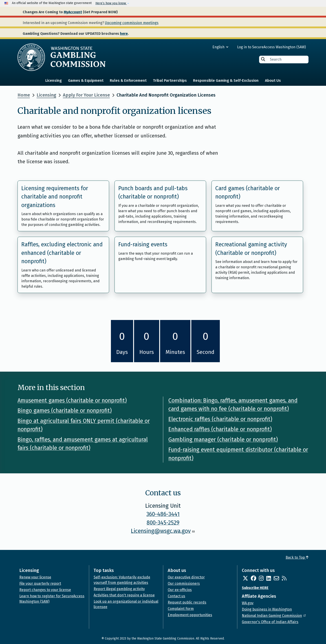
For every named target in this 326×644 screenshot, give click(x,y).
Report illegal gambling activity (119, 589)
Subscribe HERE (255, 588)
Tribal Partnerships (170, 80)
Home (24, 95)
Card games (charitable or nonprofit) (248, 193)
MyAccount (73, 12)
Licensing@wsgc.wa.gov (163, 531)
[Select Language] (204, 47)
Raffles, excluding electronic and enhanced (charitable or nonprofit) (62, 253)
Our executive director (186, 577)
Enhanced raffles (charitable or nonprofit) (220, 429)
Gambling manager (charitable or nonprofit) (223, 440)
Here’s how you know (111, 3)
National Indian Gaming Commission (274, 616)
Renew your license (35, 577)
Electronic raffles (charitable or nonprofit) (220, 419)
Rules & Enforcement (128, 80)
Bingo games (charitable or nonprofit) (65, 411)
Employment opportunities (190, 615)
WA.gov (248, 603)
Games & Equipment (86, 80)
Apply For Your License (86, 95)
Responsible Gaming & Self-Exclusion (226, 80)
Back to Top (297, 557)
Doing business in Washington (267, 609)
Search (263, 59)
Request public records (187, 602)
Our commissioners (184, 583)
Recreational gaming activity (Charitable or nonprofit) (251, 249)
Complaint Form (181, 609)
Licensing (54, 80)
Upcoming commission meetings (132, 23)
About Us (273, 80)
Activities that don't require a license (124, 595)
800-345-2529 (163, 523)
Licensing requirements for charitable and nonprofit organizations (55, 197)
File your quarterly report (40, 583)
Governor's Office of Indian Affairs (270, 622)
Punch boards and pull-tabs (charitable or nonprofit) (153, 193)
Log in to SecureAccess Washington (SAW (271, 47)
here (124, 34)
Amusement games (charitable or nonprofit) (72, 401)
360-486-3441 (163, 514)
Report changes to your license (45, 590)
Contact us (176, 596)
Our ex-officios (180, 590)
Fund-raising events (143, 245)
